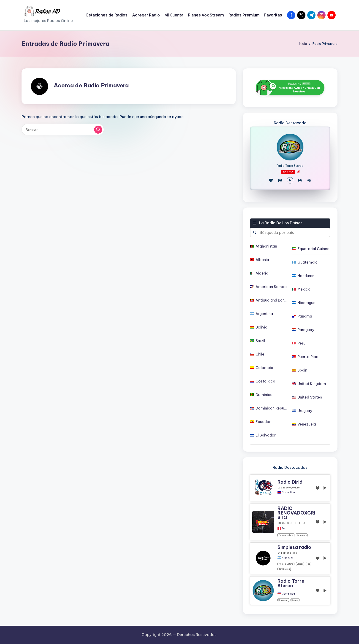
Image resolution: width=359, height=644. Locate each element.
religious (302, 535)
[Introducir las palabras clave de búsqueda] (63, 129)
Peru (284, 528)
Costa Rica (288, 493)
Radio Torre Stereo (290, 166)
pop (309, 564)
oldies (300, 564)
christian (283, 600)
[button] (98, 130)
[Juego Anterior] (280, 180)
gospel (295, 600)
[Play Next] (300, 180)
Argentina (288, 558)
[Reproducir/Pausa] (290, 180)
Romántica (284, 569)
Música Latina (286, 535)
